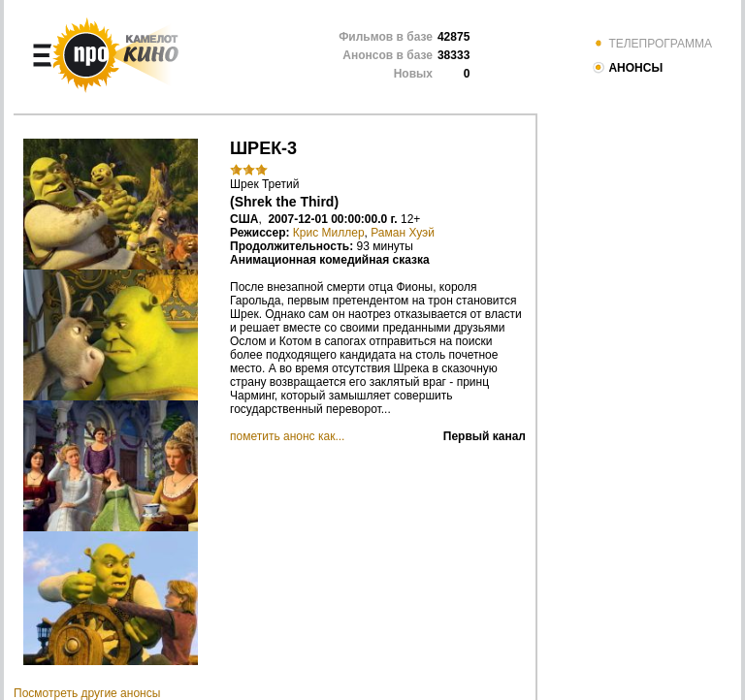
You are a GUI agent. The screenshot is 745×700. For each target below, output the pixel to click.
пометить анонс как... (287, 436)
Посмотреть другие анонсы (87, 693)
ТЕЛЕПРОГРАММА (652, 44)
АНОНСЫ (627, 68)
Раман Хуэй (403, 233)
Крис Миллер (329, 233)
